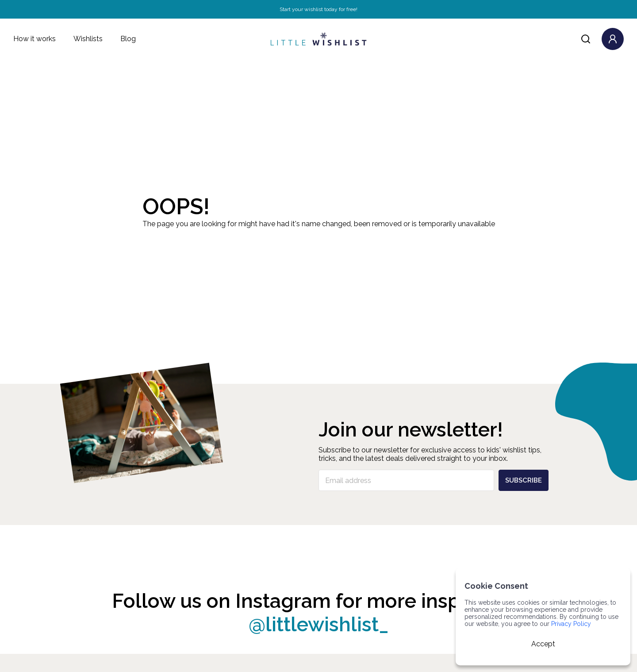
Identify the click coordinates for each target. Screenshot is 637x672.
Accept (543, 644)
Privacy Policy (571, 624)
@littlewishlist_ (319, 624)
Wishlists (88, 39)
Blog (128, 39)
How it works (35, 39)
